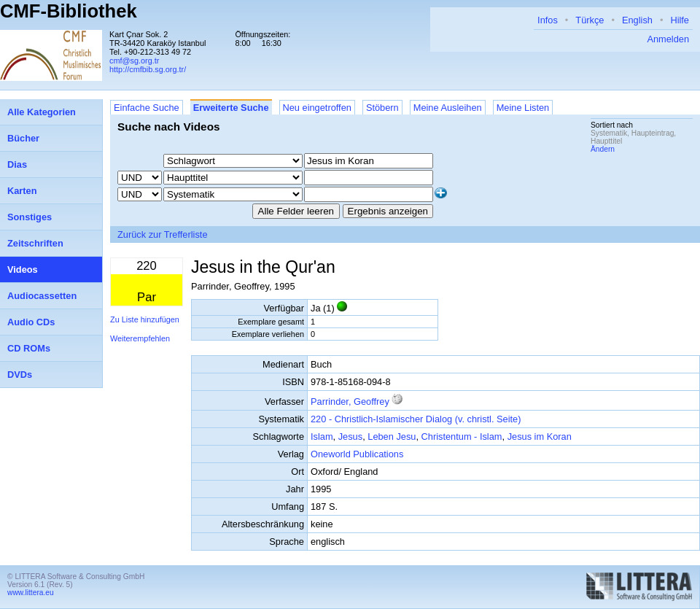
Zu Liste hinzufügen (145, 319)
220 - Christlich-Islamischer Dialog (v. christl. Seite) (416, 419)
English (637, 20)
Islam (322, 437)
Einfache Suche (147, 108)
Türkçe (590, 20)
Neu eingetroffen (317, 108)
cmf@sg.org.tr (134, 61)
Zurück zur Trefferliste (163, 234)
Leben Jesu (392, 437)
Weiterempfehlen (140, 338)
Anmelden (668, 39)
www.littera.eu (31, 593)
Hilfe (680, 20)
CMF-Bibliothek (69, 11)
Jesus (350, 437)
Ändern (603, 149)
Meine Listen (523, 108)
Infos (548, 20)
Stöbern (382, 108)
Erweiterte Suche (231, 108)
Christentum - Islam (462, 437)
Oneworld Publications (357, 454)
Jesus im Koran (540, 437)
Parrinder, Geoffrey (350, 402)
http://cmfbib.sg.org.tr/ (148, 69)
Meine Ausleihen (448, 108)
